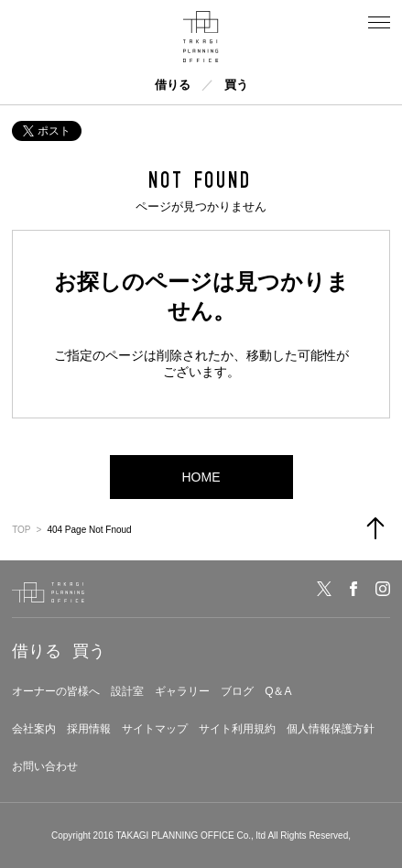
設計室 (127, 691)
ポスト (47, 131)
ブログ (237, 691)
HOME (201, 477)
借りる (173, 85)
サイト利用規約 (237, 729)
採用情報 (89, 729)
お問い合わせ (45, 766)
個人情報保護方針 (331, 729)
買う (236, 85)
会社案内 (34, 729)
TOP (21, 530)
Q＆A (278, 691)
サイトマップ (155, 729)
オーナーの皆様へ (56, 691)
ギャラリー (182, 691)
